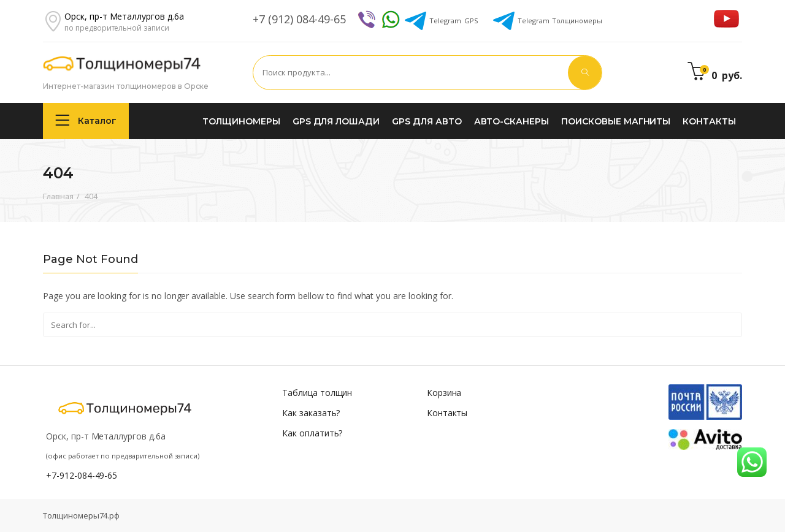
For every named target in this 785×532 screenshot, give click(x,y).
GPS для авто (427, 121)
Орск (124, 16)
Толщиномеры (560, 21)
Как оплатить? (312, 433)
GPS (454, 21)
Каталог (86, 120)
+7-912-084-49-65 (82, 475)
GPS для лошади (336, 121)
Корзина (444, 393)
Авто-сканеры (511, 121)
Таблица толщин (317, 393)
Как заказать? (311, 413)
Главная (58, 196)
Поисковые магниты (616, 121)
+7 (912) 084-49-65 (299, 19)
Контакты (709, 121)
